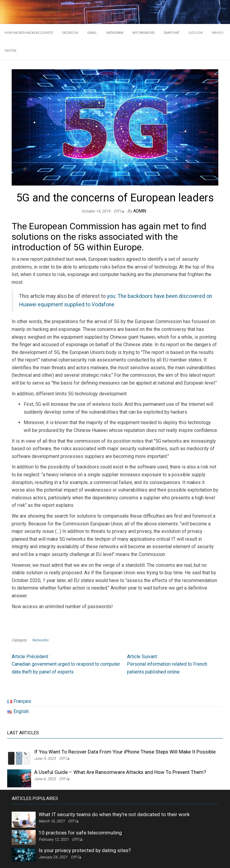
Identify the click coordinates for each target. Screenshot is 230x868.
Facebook (70, 33)
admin (140, 211)
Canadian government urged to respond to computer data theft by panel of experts (66, 664)
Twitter (10, 51)
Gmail (92, 33)
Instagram (115, 33)
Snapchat (172, 33)
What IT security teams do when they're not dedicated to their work (114, 814)
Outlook (196, 33)
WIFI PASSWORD (144, 33)
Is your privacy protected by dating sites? (85, 850)
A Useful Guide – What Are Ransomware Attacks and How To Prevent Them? (120, 772)
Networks (40, 640)
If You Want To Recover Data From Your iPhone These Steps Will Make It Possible (125, 752)
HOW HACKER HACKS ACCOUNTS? (29, 33)
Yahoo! (218, 33)
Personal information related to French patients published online (167, 664)
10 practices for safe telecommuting (80, 833)
